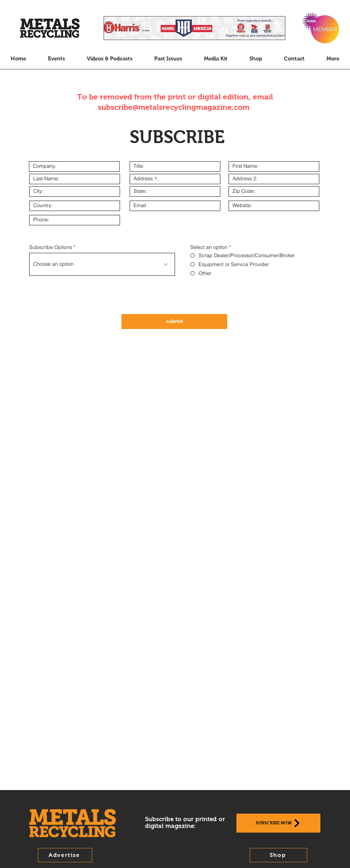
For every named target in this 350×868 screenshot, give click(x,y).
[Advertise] (65, 855)
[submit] (174, 322)
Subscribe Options (51, 247)
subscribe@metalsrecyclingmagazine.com (174, 107)
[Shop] (278, 855)
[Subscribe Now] (278, 823)
